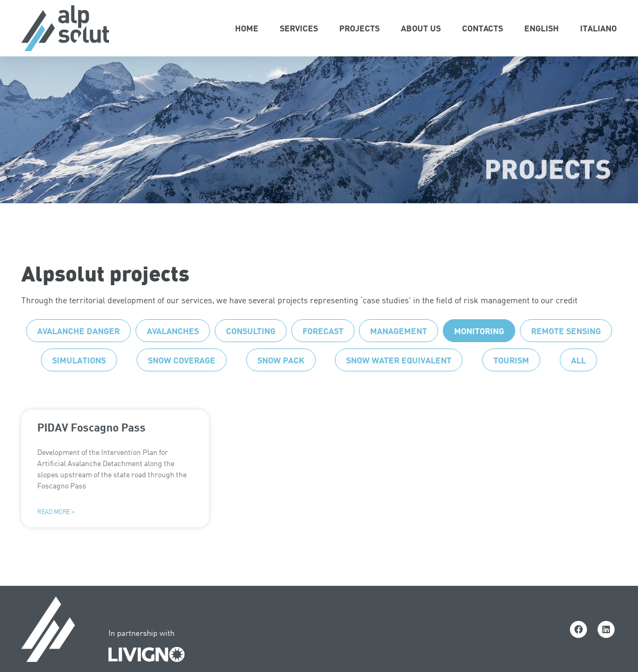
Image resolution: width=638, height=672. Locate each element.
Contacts (482, 28)
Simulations (79, 381)
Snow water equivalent (399, 381)
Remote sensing (566, 352)
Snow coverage (182, 381)
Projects (359, 28)
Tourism (511, 381)
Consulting (251, 352)
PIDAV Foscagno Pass (91, 448)
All (578, 381)
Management (398, 352)
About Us (421, 28)
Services (299, 28)
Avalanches (173, 352)
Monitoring (479, 352)
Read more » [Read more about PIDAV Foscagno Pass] (56, 533)
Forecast (323, 352)
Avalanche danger (78, 352)
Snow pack (281, 381)
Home (247, 28)
